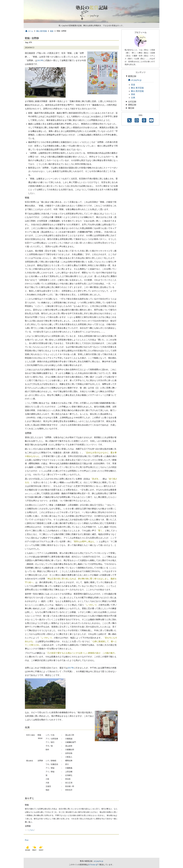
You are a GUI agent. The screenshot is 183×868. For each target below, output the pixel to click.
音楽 (133, 85)
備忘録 (131, 108)
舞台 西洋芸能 (137, 91)
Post (27, 840)
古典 (133, 98)
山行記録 (132, 102)
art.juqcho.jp (135, 80)
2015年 (40, 60)
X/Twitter (92, 865)
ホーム (29, 31)
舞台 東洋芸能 (42, 31)
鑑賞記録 (132, 76)
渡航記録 (132, 105)
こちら (31, 830)
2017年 (71, 668)
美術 (133, 94)
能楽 (52, 31)
